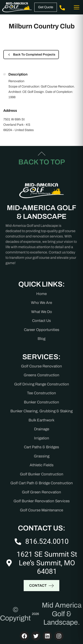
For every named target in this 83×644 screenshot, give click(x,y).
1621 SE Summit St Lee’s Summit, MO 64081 (47, 563)
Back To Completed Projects (31, 55)
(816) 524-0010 (62, 7)
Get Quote (46, 7)
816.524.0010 (47, 541)
